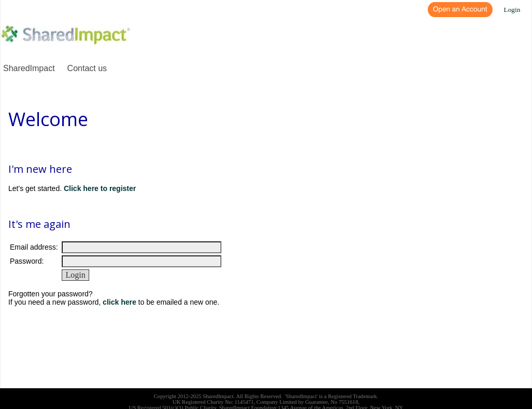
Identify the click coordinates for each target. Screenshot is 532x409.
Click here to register (100, 188)
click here (120, 302)
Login (512, 10)
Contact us (87, 68)
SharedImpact (29, 68)
